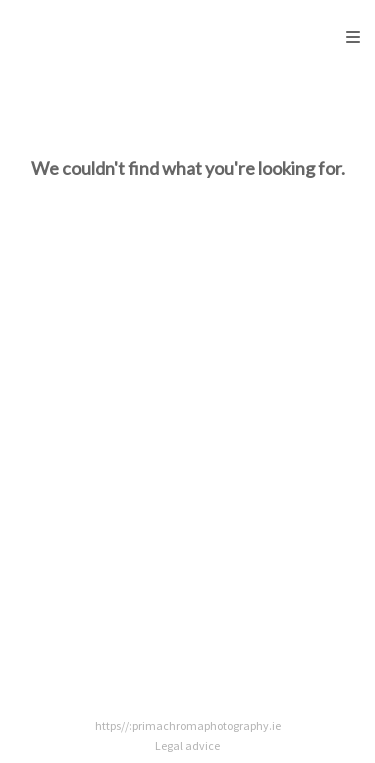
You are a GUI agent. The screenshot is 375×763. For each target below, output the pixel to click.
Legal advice (187, 745)
